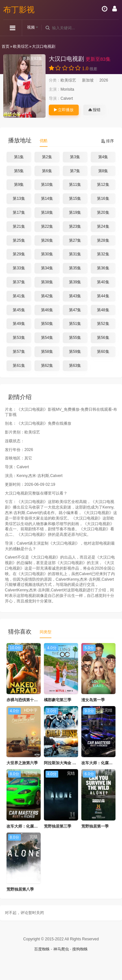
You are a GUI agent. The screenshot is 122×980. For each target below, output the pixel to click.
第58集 (47, 352)
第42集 (47, 296)
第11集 (75, 185)
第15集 (75, 199)
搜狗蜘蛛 (80, 949)
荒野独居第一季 (95, 826)
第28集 (103, 240)
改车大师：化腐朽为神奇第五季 (34, 826)
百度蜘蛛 (42, 949)
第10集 (47, 185)
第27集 (75, 240)
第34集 (47, 268)
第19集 (75, 213)
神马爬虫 (61, 949)
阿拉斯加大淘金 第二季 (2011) (70, 763)
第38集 (47, 282)
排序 (108, 141)
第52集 (103, 324)
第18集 (47, 213)
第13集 (19, 199)
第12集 (103, 185)
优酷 (44, 141)
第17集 (19, 213)
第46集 (47, 310)
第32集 (103, 254)
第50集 (47, 324)
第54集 (47, 338)
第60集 (103, 352)
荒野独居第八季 (20, 889)
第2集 (47, 157)
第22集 (47, 226)
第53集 (19, 338)
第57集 (19, 352)
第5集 (19, 171)
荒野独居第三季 (58, 826)
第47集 (75, 310)
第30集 (47, 254)
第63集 (75, 366)
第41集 (19, 296)
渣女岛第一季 (93, 700)
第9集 (19, 185)
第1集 (19, 157)
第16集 (103, 199)
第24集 (103, 226)
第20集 (103, 213)
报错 (95, 110)
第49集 (19, 324)
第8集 (103, 171)
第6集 (47, 171)
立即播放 (64, 110)
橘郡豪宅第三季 (58, 700)
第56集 (103, 338)
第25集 (19, 240)
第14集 (47, 199)
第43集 (75, 296)
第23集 (75, 226)
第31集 (75, 254)
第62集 (47, 366)
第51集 (75, 324)
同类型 (46, 632)
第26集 (47, 240)
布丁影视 (19, 10)
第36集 (103, 268)
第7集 (75, 171)
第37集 (19, 282)
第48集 (103, 310)
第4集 (103, 157)
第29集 (19, 254)
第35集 (75, 268)
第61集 (19, 366)
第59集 (75, 352)
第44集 (103, 296)
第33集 (19, 268)
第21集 (19, 226)
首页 (6, 46)
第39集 (75, 282)
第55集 (75, 338)
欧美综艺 (21, 46)
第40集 (103, 282)
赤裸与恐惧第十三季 (24, 700)
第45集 (19, 310)
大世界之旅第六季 (22, 763)
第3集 (75, 157)
